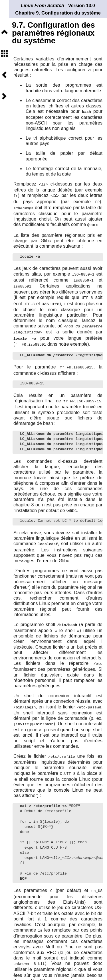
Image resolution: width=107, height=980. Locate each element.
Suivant (4, 96)
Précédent (4, 75)
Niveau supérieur (4, 32)
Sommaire (4, 53)
